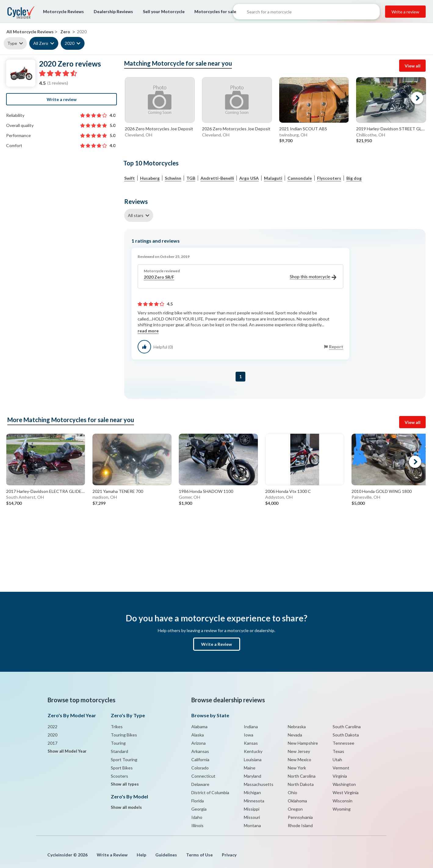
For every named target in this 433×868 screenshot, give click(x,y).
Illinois (197, 825)
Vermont (341, 768)
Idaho (197, 817)
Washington (344, 784)
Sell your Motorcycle (164, 11)
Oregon (295, 809)
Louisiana (253, 759)
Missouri (252, 817)
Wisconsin (343, 801)
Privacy (229, 855)
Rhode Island (300, 825)
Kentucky (253, 751)
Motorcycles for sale (215, 11)
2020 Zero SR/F (240, 277)
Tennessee (343, 743)
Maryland (253, 776)
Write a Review (216, 644)
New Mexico (299, 759)
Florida (198, 801)
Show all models (126, 807)
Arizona (198, 743)
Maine (250, 768)
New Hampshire (303, 743)
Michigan (252, 792)
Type (12, 43)
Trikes (117, 727)
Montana (252, 825)
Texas (338, 751)
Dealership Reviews (113, 11)
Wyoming (342, 809)
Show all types (125, 784)
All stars (136, 215)
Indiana (251, 727)
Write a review (405, 12)
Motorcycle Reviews (63, 11)
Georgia (199, 809)
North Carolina (302, 776)
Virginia (340, 776)
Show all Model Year (67, 751)
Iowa (249, 735)
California (200, 759)
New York (297, 768)
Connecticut (203, 776)
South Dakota (346, 735)
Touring (118, 743)
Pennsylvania (300, 817)
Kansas (251, 743)
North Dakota (301, 784)
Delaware (200, 784)
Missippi (252, 809)
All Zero (41, 43)
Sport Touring (124, 759)
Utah (337, 759)
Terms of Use (199, 855)
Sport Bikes (122, 768)
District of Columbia (210, 792)
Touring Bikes (124, 735)
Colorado (200, 768)
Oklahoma (297, 801)
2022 (52, 727)
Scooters (119, 776)
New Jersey (299, 751)
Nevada (295, 735)
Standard (119, 751)
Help (141, 855)
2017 (52, 743)
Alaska (198, 735)
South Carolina (347, 727)
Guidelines (166, 855)
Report (336, 347)
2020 (70, 43)
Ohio (292, 792)
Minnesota (254, 801)
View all (413, 66)
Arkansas (200, 751)
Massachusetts (259, 784)
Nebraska (297, 727)
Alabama (199, 727)
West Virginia (346, 792)
